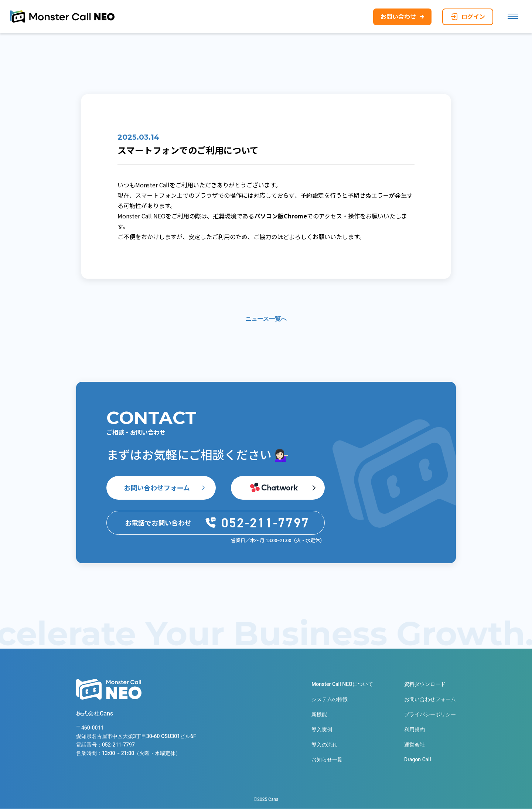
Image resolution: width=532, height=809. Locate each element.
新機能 (319, 715)
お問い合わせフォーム (157, 488)
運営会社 (415, 745)
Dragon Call (417, 760)
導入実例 (322, 730)
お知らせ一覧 (327, 760)
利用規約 (415, 730)
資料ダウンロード (425, 684)
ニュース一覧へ (266, 319)
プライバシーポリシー (430, 715)
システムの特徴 (330, 700)
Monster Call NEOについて (342, 684)
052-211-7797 (118, 745)
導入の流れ (324, 745)
